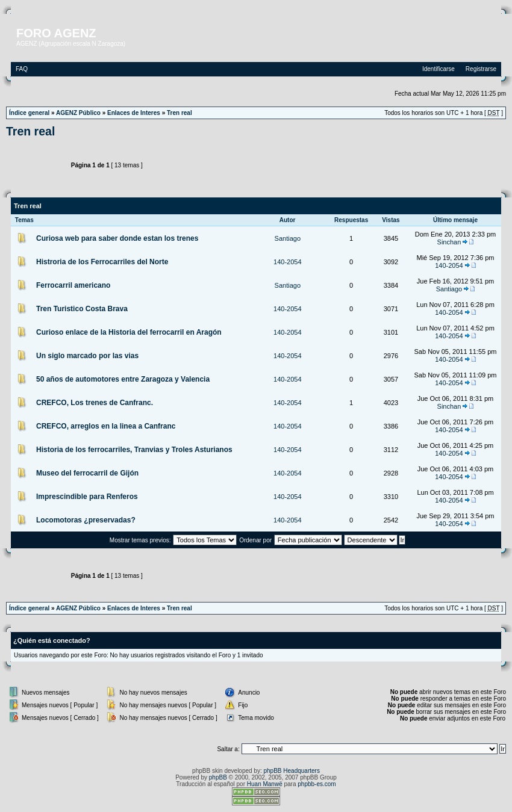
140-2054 (288, 262)
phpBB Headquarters (292, 771)
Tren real (180, 113)
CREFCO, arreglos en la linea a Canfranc (106, 426)
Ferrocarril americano (73, 285)
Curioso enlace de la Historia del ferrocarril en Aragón (129, 332)
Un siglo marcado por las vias (87, 356)
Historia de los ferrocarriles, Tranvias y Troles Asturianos (134, 450)
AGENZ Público (78, 113)
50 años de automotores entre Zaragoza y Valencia (123, 379)
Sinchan (449, 242)
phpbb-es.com (317, 784)
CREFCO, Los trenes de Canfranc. (95, 403)
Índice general (29, 113)
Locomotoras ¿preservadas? (86, 520)
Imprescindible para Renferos (87, 497)
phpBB (218, 777)
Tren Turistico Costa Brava (82, 309)
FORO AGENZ (56, 33)
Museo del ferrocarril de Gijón (87, 473)
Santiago (288, 238)
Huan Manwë (265, 784)
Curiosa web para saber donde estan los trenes (117, 238)
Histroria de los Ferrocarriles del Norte (102, 262)
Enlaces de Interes (134, 113)
